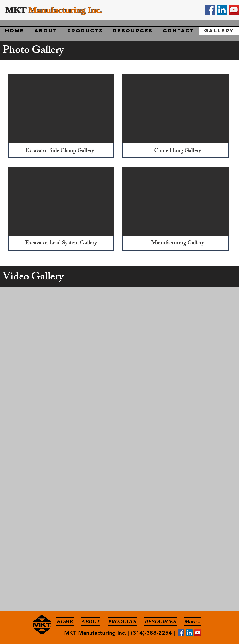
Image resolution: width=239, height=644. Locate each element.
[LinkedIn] (222, 10)
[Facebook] (210, 10)
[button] (61, 109)
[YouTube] (234, 10)
